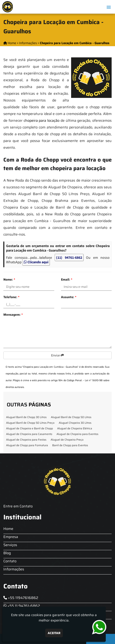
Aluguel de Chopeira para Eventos (77, 434)
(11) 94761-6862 (69, 257)
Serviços (10, 545)
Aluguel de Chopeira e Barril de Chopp (29, 428)
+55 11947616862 (21, 598)
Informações (14, 569)
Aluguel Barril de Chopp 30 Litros (26, 417)
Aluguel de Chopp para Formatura (27, 445)
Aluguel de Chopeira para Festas (26, 440)
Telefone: (11, 297)
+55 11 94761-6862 (22, 606)
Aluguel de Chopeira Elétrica (75, 428)
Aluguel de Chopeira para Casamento (29, 434)
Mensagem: (13, 315)
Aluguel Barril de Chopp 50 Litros (71, 417)
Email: (67, 279)
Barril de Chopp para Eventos (70, 445)
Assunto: (69, 297)
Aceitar (54, 633)
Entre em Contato (18, 506)
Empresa (11, 537)
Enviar (57, 355)
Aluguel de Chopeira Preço (67, 440)
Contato (10, 561)
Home (8, 529)
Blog (7, 553)
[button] (109, 7)
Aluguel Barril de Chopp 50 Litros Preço (30, 423)
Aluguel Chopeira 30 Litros (75, 423)
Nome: (9, 279)
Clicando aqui (36, 262)
